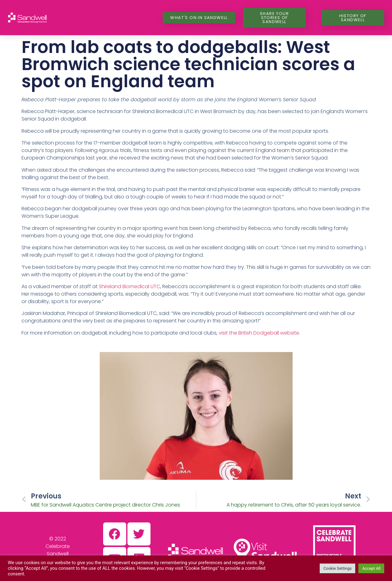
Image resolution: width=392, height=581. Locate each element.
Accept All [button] (371, 568)
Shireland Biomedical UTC (129, 286)
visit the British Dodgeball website (259, 333)
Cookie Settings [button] (338, 568)
